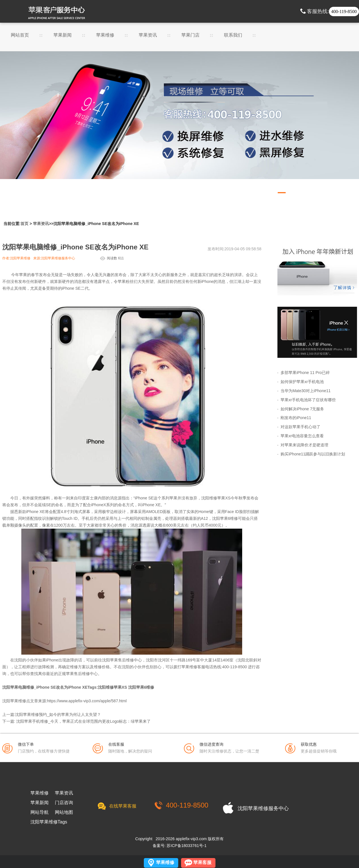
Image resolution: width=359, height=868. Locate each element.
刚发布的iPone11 (296, 418)
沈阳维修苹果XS (112, 687)
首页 (24, 224)
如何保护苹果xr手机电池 (302, 382)
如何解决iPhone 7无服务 (302, 409)
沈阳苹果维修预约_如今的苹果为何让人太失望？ (58, 714)
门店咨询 (64, 803)
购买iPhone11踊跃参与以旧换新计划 (313, 454)
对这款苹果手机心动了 (300, 427)
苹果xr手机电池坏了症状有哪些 (308, 400)
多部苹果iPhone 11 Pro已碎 (305, 373)
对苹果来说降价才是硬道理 (304, 445)
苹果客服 (202, 862)
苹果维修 (105, 35)
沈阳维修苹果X (214, 498)
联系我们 (233, 35)
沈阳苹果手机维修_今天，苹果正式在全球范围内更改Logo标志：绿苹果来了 (83, 721)
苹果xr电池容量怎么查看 (302, 436)
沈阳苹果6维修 (225, 518)
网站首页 (20, 35)
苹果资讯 (148, 35)
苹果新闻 (63, 35)
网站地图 (64, 812)
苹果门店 (190, 35)
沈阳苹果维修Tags (49, 822)
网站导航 (40, 812)
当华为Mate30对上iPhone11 (306, 391)
